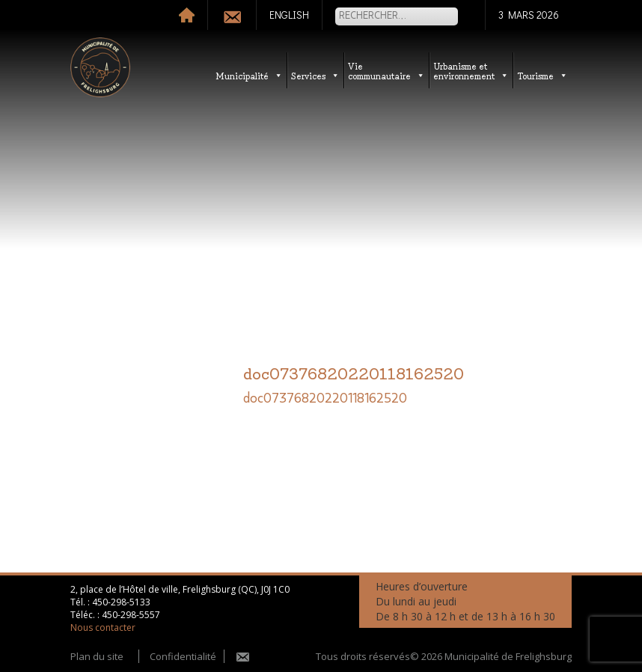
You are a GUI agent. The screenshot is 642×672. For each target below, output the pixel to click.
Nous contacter (103, 627)
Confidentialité (183, 656)
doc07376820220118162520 (325, 399)
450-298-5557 (131, 615)
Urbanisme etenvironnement (471, 70)
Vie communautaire (386, 70)
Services (315, 75)
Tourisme (542, 75)
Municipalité (249, 75)
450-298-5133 (121, 602)
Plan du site (97, 656)
